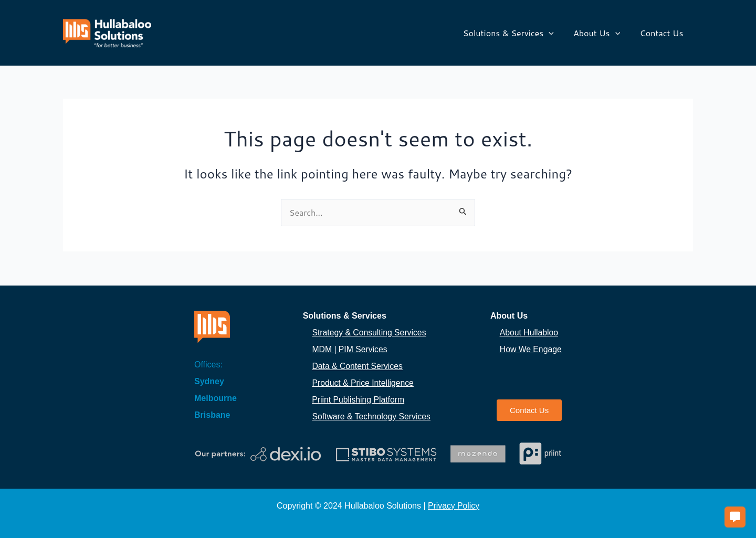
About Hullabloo (529, 333)
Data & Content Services (358, 366)
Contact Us (663, 33)
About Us (601, 33)
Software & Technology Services (372, 416)
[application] (555, 33)
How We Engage (531, 349)
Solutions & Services (515, 33)
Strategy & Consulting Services (370, 333)
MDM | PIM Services (350, 349)
